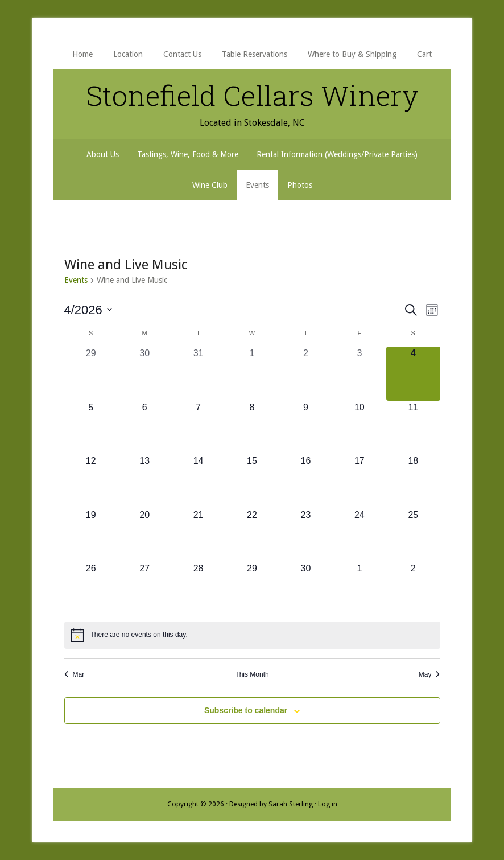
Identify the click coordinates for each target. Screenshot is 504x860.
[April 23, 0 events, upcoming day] (305, 535)
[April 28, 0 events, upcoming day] (198, 589)
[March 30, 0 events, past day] (144, 373)
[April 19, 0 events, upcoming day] (91, 535)
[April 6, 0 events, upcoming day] (144, 427)
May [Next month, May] (429, 674)
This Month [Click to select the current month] (252, 674)
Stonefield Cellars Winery (252, 95)
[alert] (252, 635)
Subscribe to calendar (246, 710)
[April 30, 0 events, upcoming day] (305, 589)
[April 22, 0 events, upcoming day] (252, 535)
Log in (328, 804)
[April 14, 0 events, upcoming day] (198, 481)
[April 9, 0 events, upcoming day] (305, 427)
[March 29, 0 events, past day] (91, 373)
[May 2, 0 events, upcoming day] (413, 589)
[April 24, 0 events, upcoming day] (360, 535)
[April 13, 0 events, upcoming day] (144, 481)
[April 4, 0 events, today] (413, 373)
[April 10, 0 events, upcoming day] (360, 427)
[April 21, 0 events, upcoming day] (198, 535)
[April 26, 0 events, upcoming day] (91, 589)
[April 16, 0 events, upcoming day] (305, 481)
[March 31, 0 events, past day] (198, 373)
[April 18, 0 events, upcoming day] (413, 481)
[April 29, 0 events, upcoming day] (252, 589)
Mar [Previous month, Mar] (75, 674)
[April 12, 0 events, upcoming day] (91, 481)
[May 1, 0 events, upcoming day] (360, 589)
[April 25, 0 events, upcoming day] (413, 535)
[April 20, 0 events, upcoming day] (144, 535)
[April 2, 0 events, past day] (305, 373)
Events (76, 280)
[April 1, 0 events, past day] (252, 373)
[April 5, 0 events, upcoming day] (91, 427)
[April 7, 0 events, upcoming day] (198, 427)
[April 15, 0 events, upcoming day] (252, 481)
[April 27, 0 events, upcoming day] (144, 589)
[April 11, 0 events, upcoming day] (413, 427)
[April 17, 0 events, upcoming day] (360, 481)
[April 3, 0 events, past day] (360, 373)
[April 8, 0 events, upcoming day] (252, 427)
